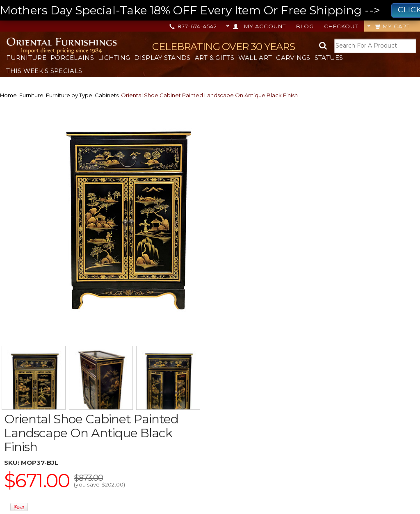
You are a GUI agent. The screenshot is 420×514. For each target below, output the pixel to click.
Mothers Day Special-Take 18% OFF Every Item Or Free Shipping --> (210, 10)
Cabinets (107, 95)
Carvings (293, 58)
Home (8, 95)
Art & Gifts (215, 58)
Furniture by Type (69, 95)
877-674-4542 (194, 26)
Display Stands (162, 58)
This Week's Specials (44, 71)
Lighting (114, 58)
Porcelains (72, 58)
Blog (305, 26)
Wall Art (255, 58)
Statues (329, 58)
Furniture (26, 58)
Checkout (341, 26)
